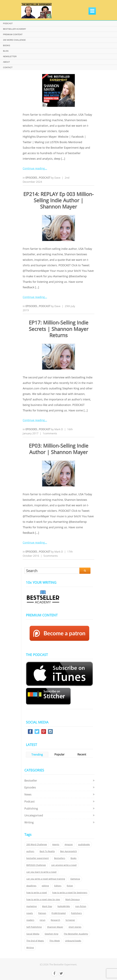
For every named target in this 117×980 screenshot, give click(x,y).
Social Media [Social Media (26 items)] (33, 934)
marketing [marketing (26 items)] (32, 906)
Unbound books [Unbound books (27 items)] (73, 941)
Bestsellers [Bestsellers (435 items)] (60, 858)
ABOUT (6, 62)
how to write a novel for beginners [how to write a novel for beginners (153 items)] (70, 893)
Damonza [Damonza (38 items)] (75, 879)
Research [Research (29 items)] (55, 920)
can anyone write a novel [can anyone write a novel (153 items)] (64, 865)
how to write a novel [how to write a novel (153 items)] (37, 893)
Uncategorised (34, 815)
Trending (37, 755)
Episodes (32, 178)
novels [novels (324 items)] (30, 913)
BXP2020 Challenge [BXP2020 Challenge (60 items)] (36, 865)
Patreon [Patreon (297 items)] (42, 913)
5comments (51, 556)
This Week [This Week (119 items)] (55, 941)
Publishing (31, 808)
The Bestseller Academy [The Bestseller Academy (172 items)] (76, 934)
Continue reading (34, 168)
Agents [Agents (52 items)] (56, 844)
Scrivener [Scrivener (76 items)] (70, 920)
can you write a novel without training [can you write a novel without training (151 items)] (46, 879)
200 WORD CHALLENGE (14, 40)
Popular (59, 754)
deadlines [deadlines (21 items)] (31, 886)
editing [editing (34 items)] (45, 886)
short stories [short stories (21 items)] (75, 927)
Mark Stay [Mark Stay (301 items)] (47, 906)
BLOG (6, 51)
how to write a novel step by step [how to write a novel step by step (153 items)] (43, 899)
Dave (57, 178)
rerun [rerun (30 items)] (43, 920)
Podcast (45, 178)
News (28, 794)
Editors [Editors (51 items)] (58, 886)
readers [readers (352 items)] (30, 920)
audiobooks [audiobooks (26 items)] (84, 844)
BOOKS (7, 45)
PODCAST (8, 23)
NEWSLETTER (10, 56)
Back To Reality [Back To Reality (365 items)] (47, 851)
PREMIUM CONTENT (13, 34)
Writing (29, 822)
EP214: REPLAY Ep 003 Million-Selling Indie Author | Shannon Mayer (58, 200)
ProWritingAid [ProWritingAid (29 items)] (59, 913)
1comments (50, 433)
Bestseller (31, 780)
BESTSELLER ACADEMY (15, 29)
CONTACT (8, 67)
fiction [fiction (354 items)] (70, 886)
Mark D (59, 429)
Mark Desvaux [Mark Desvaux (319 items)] (73, 899)
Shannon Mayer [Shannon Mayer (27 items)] (55, 927)
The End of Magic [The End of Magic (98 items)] (35, 941)
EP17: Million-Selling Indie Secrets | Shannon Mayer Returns (59, 329)
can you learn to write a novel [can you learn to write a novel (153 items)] (41, 872)
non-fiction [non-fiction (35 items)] (81, 906)
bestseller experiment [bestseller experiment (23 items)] (38, 858)
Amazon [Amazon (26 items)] (69, 844)
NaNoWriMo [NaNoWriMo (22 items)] (64, 906)
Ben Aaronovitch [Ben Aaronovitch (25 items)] (69, 851)
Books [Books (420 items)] (74, 858)
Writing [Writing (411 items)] (30, 948)
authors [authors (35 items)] (30, 851)
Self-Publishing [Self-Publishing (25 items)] (34, 927)
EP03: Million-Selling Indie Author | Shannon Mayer (59, 449)
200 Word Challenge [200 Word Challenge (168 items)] (37, 844)
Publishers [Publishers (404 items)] (76, 913)
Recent (82, 754)
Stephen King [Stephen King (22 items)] (51, 934)
